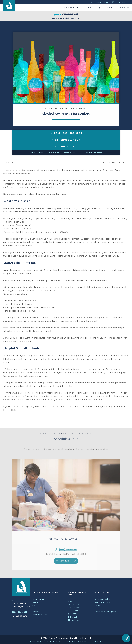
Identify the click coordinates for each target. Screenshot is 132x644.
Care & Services (71, 8)
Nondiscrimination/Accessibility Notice (85, 641)
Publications (73, 608)
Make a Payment (121, 2)
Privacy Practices (54, 641)
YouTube (73, 620)
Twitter (72, 614)
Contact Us (124, 8)
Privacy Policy (35, 641)
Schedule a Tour (66, 140)
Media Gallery (74, 605)
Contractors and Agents (105, 612)
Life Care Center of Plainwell (58, 152)
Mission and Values (103, 599)
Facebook (73, 611)
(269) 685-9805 (68, 554)
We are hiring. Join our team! (66, 16)
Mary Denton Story (103, 602)
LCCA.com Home (100, 2)
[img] (51, 133)
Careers (110, 8)
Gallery (87, 8)
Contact (35, 612)
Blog (98, 8)
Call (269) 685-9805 (66, 133)
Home (30, 152)
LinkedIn (73, 617)
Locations (40, 152)
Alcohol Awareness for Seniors (90, 152)
